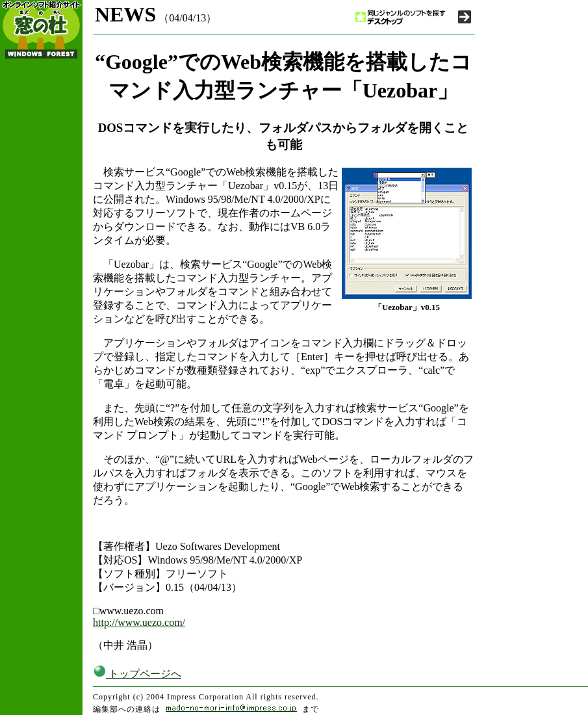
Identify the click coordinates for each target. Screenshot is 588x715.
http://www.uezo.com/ (139, 622)
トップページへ (137, 674)
